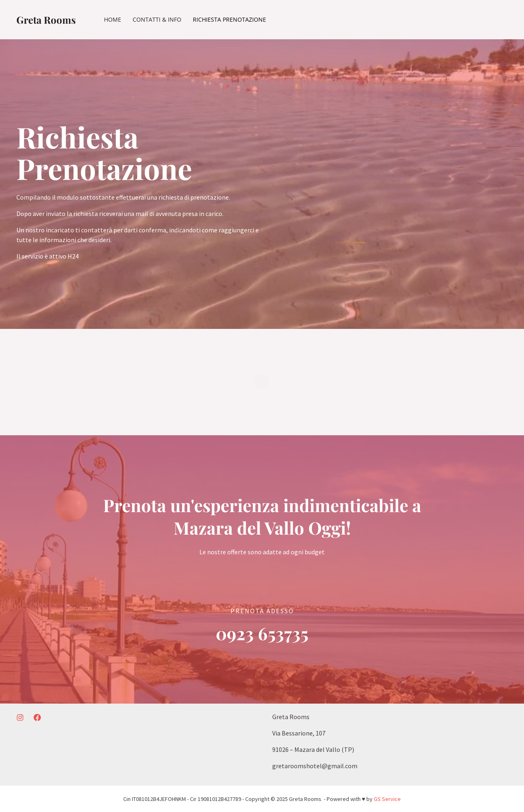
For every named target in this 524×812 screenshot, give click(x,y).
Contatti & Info (157, 19)
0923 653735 (262, 633)
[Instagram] (20, 718)
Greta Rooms (46, 20)
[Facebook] (37, 718)
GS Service (387, 799)
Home (113, 19)
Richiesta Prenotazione (229, 19)
